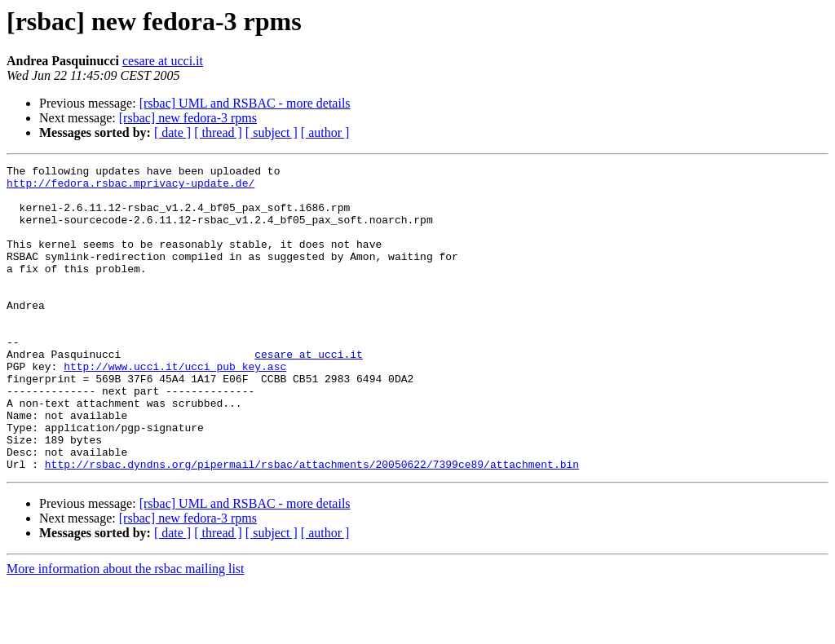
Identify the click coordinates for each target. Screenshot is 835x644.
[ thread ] (218, 132)
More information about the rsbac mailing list (126, 630)
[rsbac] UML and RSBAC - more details (245, 103)
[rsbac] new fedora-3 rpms (188, 118)
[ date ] (172, 132)
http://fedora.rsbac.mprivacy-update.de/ (130, 187)
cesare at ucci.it (163, 61)
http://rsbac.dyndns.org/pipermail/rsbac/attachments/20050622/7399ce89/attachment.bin (312, 525)
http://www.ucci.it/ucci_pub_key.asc (175, 408)
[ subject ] (272, 132)
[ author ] (325, 132)
